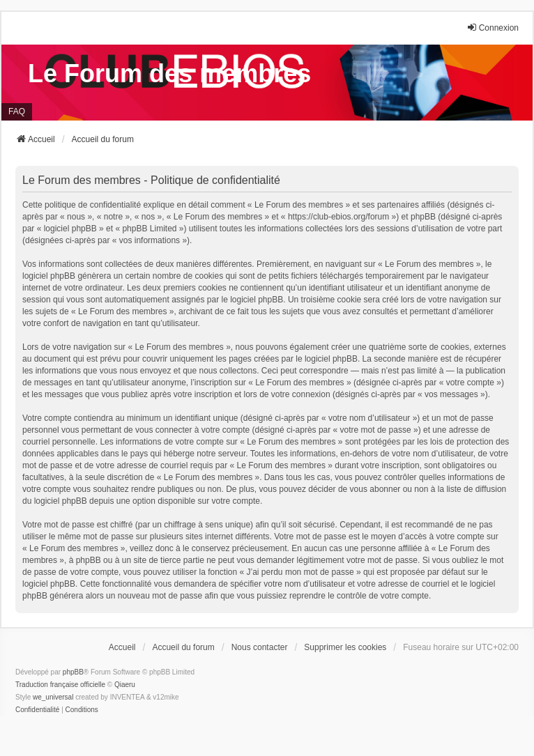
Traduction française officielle (60, 685)
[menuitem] (37, 710)
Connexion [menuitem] (493, 28)
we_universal (53, 697)
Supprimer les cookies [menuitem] (345, 647)
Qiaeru (125, 685)
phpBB (73, 672)
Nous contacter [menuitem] (260, 647)
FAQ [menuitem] (17, 111)
